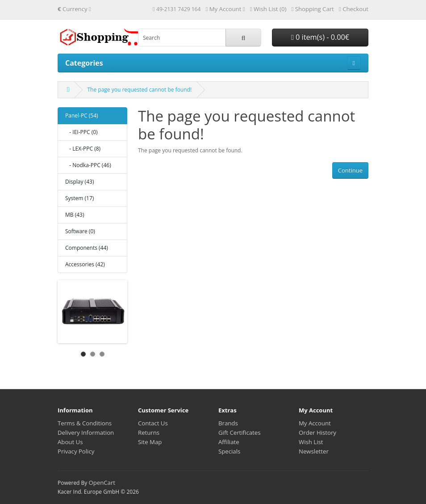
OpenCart (102, 483)
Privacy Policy (76, 451)
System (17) (79, 198)
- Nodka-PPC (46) (88, 165)
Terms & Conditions (85, 423)
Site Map (150, 442)
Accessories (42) (85, 264)
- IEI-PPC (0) (81, 132)
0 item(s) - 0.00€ (320, 37)
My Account (315, 423)
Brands (228, 423)
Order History (317, 433)
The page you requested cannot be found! (139, 90)
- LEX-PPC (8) (83, 149)
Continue (350, 170)
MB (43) (75, 215)
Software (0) (80, 231)
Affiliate (229, 442)
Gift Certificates (239, 433)
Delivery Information (86, 433)
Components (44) (87, 248)
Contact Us (153, 423)
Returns (149, 433)
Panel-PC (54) (82, 115)
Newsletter (314, 451)
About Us (70, 442)
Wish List (311, 442)
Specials (229, 451)
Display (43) (79, 182)
